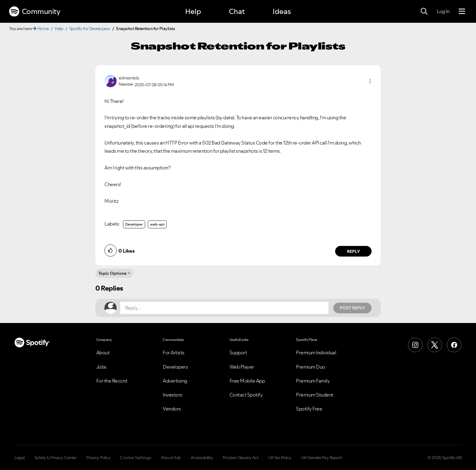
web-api (157, 224)
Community (35, 12)
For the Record (112, 381)
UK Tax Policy (280, 458)
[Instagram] (415, 345)
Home (43, 29)
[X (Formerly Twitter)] (435, 345)
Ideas (282, 11)
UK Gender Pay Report (322, 458)
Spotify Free (309, 409)
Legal (20, 458)
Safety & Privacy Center (56, 458)
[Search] (424, 12)
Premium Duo (311, 367)
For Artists (174, 352)
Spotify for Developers (90, 29)
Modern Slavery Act (240, 458)
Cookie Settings (136, 458)
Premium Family (313, 381)
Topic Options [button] (112, 273)
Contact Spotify (246, 395)
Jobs (101, 367)
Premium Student (315, 395)
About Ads (171, 458)
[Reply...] (224, 308)
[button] (370, 81)
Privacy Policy (98, 458)
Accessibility (202, 458)
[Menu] (462, 12)
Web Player (242, 367)
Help (193, 11)
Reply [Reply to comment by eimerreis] (354, 251)
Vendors (172, 409)
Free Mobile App (247, 381)
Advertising (175, 381)
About (103, 352)
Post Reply (352, 308)
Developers (175, 367)
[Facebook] (454, 345)
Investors (173, 395)
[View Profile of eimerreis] (129, 78)
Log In (443, 11)
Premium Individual (316, 352)
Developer (134, 224)
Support (238, 352)
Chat (237, 11)
